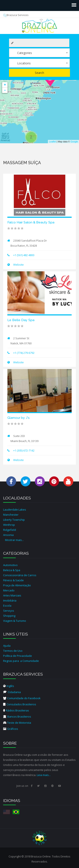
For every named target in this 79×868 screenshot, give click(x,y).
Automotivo (10, 565)
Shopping (9, 616)
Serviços (9, 611)
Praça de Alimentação (17, 585)
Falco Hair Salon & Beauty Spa (31, 222)
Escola (7, 606)
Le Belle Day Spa (21, 320)
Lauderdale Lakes (15, 510)
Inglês (9, 686)
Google (74, 142)
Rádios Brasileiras (16, 710)
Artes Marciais (12, 595)
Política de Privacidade (18, 656)
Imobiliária (10, 600)
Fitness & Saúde (13, 580)
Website (18, 265)
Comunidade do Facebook (22, 698)
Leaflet (52, 142)
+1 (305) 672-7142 (24, 450)
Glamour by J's (18, 418)
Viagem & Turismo (15, 621)
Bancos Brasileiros (17, 717)
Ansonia (8, 535)
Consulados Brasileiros (20, 704)
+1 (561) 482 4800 (24, 255)
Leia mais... (44, 775)
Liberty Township (14, 520)
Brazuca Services (16, 15)
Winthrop (9, 525)
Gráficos (11, 729)
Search (39, 73)
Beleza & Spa (12, 570)
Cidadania (12, 692)
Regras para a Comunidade (21, 661)
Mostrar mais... (14, 540)
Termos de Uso (13, 651)
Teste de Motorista (17, 723)
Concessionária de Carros (20, 575)
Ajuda (7, 646)
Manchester (11, 515)
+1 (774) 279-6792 (24, 353)
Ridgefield (10, 530)
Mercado (9, 590)
